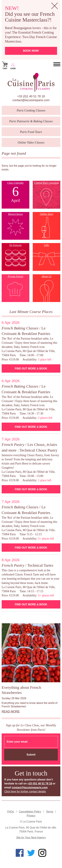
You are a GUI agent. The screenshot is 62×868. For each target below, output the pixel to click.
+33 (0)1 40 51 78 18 (31, 96)
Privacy (31, 816)
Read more (11, 712)
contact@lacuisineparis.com (31, 100)
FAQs (11, 812)
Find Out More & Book (31, 369)
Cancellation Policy (30, 812)
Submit (31, 755)
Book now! (31, 51)
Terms (50, 812)
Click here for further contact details (25, 791)
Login (13, 65)
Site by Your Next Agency (31, 838)
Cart (5, 65)
